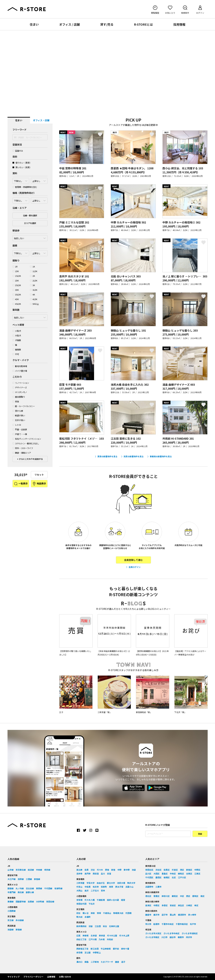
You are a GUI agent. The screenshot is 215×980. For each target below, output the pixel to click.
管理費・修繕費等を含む (25, 187)
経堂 (123, 900)
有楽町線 (58, 888)
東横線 (11, 901)
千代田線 (48, 888)
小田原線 (12, 911)
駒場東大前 (118, 913)
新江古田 (95, 949)
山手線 (11, 870)
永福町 (88, 917)
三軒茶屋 (80, 883)
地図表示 (39, 484)
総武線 (31, 870)
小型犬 (17, 331)
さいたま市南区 (152, 937)
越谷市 (173, 937)
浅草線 (21, 879)
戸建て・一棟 (20, 434)
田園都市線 (21, 901)
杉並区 (175, 870)
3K (32, 285)
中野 (119, 870)
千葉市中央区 (168, 924)
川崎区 (189, 905)
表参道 (102, 935)
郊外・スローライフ (23, 448)
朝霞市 (181, 937)
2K (32, 276)
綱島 (87, 962)
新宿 (113, 870)
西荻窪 (96, 874)
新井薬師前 (81, 926)
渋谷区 (158, 870)
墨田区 (158, 877)
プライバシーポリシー (33, 977)
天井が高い (19, 420)
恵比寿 (79, 870)
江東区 (197, 874)
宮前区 (173, 905)
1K (32, 267)
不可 (16, 354)
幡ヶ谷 (86, 913)
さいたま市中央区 (171, 933)
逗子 (123, 962)
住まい (34, 24)
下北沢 (92, 904)
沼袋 (91, 926)
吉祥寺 (79, 874)
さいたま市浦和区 (190, 933)
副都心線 (30, 892)
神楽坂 (86, 935)
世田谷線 (50, 901)
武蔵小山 (129, 887)
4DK (16, 299)
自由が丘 (101, 883)
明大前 (79, 917)
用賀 (111, 887)
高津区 (148, 905)
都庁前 (116, 949)
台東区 (189, 874)
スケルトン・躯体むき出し (26, 443)
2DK (16, 281)
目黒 (87, 870)
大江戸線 (12, 879)
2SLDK (17, 285)
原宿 (107, 870)
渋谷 (93, 870)
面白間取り (19, 397)
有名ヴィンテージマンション (27, 439)
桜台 (105, 926)
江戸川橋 (93, 939)
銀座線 (11, 888)
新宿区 (189, 870)
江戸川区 (182, 877)
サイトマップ (14, 977)
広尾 (78, 935)
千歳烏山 (107, 913)
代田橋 (128, 913)
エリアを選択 (30, 223)
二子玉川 (95, 890)
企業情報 (51, 977)
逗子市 (165, 915)
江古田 (98, 926)
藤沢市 (156, 915)
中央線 (39, 870)
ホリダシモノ (20, 392)
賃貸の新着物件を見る (107, 456)
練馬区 (181, 874)
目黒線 (31, 901)
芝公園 (88, 952)
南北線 (21, 892)
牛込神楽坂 (106, 949)
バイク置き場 (20, 371)
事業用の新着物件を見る (161, 456)
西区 (188, 896)
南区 (202, 896)
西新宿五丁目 (82, 949)
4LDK (34, 299)
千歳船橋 (101, 900)
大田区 (156, 874)
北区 (174, 877)
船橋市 (156, 924)
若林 (103, 890)
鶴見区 (175, 896)
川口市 (164, 937)
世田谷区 (149, 870)
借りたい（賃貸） (22, 163)
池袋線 (11, 929)
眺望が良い (19, 415)
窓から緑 (18, 411)
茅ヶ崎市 (192, 915)
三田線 (29, 879)
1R (15, 267)
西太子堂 (119, 887)
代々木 (100, 870)
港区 (182, 870)
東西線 (39, 888)
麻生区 (181, 905)
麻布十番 (125, 949)
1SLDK (17, 276)
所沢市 (189, 937)
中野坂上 (97, 952)
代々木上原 (124, 935)
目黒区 (167, 870)
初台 (78, 913)
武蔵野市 (149, 887)
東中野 (127, 870)
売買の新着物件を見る (134, 456)
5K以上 (34, 304)
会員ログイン (135, 567)
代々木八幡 (90, 900)
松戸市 (193, 924)
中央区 (173, 874)
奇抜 (16, 401)
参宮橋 (79, 900)
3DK (16, 290)
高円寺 (88, 874)
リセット (39, 475)
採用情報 (179, 24)
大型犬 (17, 335)
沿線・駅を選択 (30, 215)
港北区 (148, 896)
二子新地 (95, 962)
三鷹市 (158, 887)
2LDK (34, 281)
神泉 (93, 913)
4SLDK (17, 304)
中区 (182, 896)
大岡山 (79, 890)
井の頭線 (20, 920)
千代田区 (149, 877)
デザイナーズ (20, 387)
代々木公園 (112, 935)
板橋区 (167, 877)
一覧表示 (21, 484)
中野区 (197, 870)
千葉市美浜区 (182, 924)
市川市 (148, 924)
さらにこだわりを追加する (31, 459)
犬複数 (17, 340)
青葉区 (156, 896)
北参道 (94, 935)
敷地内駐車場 (20, 366)
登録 (200, 834)
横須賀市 (182, 915)
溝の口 (79, 962)
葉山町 (173, 915)
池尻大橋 (121, 883)
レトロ (17, 425)
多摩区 (165, 905)
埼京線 (47, 870)
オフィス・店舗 (41, 120)
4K (32, 294)
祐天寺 (96, 887)
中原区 (156, 905)
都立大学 (111, 883)
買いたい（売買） (22, 167)
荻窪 (109, 874)
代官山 (79, 887)
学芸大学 (91, 883)
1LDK (34, 271)
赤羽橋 (79, 952)
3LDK (34, 290)
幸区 (196, 905)
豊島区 (165, 874)
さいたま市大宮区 (153, 933)
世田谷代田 (81, 904)
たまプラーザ (107, 962)
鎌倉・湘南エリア (22, 453)
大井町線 (40, 901)
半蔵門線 (12, 892)
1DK (16, 271)
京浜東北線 (21, 870)
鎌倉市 (148, 915)
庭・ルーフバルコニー (24, 406)
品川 (103, 874)
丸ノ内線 (20, 888)
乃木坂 (102, 939)
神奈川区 (166, 896)
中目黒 (88, 887)
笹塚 (99, 913)
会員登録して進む (133, 560)
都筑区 (195, 896)
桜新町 (104, 887)
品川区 (148, 874)
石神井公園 (114, 926)
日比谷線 (30, 888)
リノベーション (21, 383)
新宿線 (37, 879)
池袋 (134, 870)
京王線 (11, 920)
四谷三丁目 (81, 939)
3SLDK (17, 294)
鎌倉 (117, 962)
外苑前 (110, 939)
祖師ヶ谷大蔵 (113, 900)
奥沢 (87, 890)
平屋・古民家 (20, 429)
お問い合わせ (65, 977)
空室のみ (18, 151)
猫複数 (17, 349)
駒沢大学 (131, 883)
